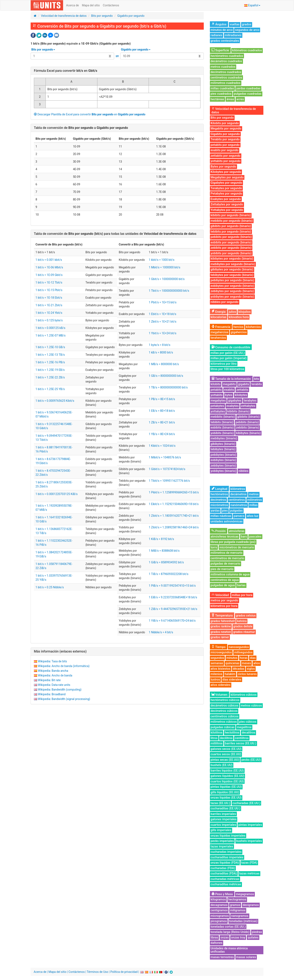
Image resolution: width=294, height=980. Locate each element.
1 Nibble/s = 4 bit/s (161, 632)
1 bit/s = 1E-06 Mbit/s (49, 267)
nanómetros (239, 505)
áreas (230, 99)
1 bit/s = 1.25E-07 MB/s (51, 335)
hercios (238, 327)
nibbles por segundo (225, 302)
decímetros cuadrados (226, 72)
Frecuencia (221, 327)
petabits (216, 390)
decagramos (219, 905)
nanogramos (240, 916)
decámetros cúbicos (225, 705)
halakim (230, 674)
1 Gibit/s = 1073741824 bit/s (167, 469)
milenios (217, 674)
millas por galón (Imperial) (229, 358)
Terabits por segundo (225, 139)
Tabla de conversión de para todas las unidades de (115, 234)
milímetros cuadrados (226, 83)
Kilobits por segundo (225, 123)
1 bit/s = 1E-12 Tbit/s (49, 282)
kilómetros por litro (224, 364)
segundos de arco (247, 30)
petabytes (217, 406)
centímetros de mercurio (228, 558)
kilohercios (253, 327)
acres (240, 99)
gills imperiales (221, 830)
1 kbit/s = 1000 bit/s (162, 260)
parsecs (239, 516)
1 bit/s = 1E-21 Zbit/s (49, 305)
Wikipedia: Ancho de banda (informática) (64, 666)
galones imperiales (224, 819)
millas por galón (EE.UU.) (228, 353)
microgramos (220, 916)
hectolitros (232, 732)
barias (241, 585)
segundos (217, 658)
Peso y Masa (222, 894)
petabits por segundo (225, 145)
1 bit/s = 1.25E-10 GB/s (50, 347)
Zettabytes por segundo (227, 204)
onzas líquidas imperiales (228, 836)
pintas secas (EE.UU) (225, 760)
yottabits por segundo (226, 161)
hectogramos (237, 899)
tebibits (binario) (222, 422)
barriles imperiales (223, 814)
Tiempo (219, 647)
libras (214, 937)
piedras (257, 932)
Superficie (220, 50)
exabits (229, 390)
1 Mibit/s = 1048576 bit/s (165, 457)
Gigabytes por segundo (227, 183)
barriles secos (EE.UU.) (241, 743)
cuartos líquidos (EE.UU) (227, 781)
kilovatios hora (239, 317)
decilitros (226, 738)
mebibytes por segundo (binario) (233, 264)
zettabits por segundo (226, 156)
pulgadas (236, 511)
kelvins (242, 621)
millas (253, 505)
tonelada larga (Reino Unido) (230, 932)
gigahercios (239, 332)
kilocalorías (219, 317)
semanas (217, 663)
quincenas (232, 663)
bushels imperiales (249, 841)
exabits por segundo (225, 150)
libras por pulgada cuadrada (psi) (233, 542)
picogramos (219, 921)
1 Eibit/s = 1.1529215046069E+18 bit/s (174, 504)
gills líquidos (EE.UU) (225, 792)
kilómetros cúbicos (244, 695)
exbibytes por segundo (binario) (232, 286)
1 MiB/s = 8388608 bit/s (164, 551)
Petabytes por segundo (227, 194)
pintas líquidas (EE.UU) (226, 787)
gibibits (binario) (248, 417)
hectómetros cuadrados (227, 56)
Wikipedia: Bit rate (49, 680)
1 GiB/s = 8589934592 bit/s (166, 562)
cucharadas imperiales (226, 852)
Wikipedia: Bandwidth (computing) (60, 690)
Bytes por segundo (223, 167)
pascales (255, 537)
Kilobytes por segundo (226, 172)
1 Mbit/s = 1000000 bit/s (165, 267)
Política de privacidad (124, 972)
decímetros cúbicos (224, 711)
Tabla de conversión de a (81, 128)
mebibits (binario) (223, 417)
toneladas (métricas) (243, 921)
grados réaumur (244, 632)
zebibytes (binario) (223, 466)
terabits (257, 384)
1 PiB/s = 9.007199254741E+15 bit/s (172, 586)
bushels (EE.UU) (222, 765)
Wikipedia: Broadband (52, 694)
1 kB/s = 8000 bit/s (161, 352)
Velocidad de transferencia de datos (64, 16)
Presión (219, 531)
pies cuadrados (221, 94)
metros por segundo (224, 600)
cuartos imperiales (223, 825)
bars (244, 537)
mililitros (217, 743)
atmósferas (237, 531)
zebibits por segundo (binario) (231, 248)
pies (225, 511)
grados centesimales (225, 41)
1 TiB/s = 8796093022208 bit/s (169, 574)
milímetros (255, 500)
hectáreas (217, 99)
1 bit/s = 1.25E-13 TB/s (50, 355)
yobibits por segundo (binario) (231, 253)
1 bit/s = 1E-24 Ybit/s (49, 313)
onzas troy (238, 937)
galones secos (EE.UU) (226, 749)
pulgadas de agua (223, 585)
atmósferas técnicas (225, 537)
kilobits (216, 384)
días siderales (232, 680)
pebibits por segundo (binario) (231, 237)
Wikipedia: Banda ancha (53, 671)
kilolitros (217, 732)
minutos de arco (222, 30)
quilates (253, 937)
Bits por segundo (102, 16)
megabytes (218, 401)
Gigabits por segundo (131, 16)
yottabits (217, 395)
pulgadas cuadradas (248, 94)
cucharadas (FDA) (223, 868)
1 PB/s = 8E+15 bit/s (162, 399)
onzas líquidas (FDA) (225, 863)
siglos (251, 669)
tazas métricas (249, 873)
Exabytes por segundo (226, 199)
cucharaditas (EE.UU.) (226, 808)
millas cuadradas (222, 88)
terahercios (218, 338)
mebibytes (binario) (224, 438)
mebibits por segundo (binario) (232, 221)
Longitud (219, 489)
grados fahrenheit (223, 621)
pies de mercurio (222, 569)
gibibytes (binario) (223, 444)
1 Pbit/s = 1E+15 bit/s (163, 302)
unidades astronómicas (227, 521)
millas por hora (242, 595)
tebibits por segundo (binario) (231, 232)
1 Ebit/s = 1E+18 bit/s (163, 314)
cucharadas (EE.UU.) (247, 803)
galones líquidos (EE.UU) (228, 776)
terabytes (250, 401)
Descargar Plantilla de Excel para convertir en (90, 114)
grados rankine (221, 626)
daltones (217, 943)
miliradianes (233, 35)
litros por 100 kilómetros (227, 369)
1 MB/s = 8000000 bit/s (164, 364)
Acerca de (72, 5)
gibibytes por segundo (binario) (232, 269)
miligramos (238, 910)
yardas (215, 511)
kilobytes (241, 395)
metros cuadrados (223, 67)
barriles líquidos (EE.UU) (227, 771)
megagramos (245, 894)
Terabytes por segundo (226, 188)
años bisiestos (221, 669)
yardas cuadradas (248, 88)
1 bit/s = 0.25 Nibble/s (50, 587)
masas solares (246, 957)
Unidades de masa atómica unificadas (229, 950)
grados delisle (243, 626)
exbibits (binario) (222, 428)
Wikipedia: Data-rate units (54, 685)
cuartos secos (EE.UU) (226, 754)
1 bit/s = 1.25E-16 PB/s (50, 362)
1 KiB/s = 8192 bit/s (161, 539)
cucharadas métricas (225, 879)
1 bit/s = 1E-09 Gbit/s (49, 275)
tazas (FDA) (249, 863)
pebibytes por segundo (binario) (232, 280)
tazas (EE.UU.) (220, 803)
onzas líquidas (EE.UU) (226, 798)
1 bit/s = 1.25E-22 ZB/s (50, 377)
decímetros (218, 500)
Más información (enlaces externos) (60, 651)
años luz (253, 516)
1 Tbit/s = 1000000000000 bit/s (169, 291)
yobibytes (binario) (223, 471)
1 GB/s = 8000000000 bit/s (166, 376)
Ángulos (219, 24)
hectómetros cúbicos (225, 700)
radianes (217, 35)
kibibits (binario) (238, 411)
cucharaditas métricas (226, 884)
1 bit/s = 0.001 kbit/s (49, 260)
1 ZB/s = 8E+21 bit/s (162, 422)
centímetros (237, 500)
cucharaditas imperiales (227, 857)
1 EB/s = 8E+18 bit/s (162, 411)
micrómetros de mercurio (237, 547)
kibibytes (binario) (248, 433)
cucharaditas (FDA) (224, 873)
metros (254, 494)
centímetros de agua (225, 580)
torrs (214, 547)
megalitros (244, 727)
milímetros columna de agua (230, 574)
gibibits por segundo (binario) (231, 226)
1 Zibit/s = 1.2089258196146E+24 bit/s (174, 527)
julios (232, 312)
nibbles (243, 471)
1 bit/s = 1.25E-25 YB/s (50, 389)
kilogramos (218, 899)
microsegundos (221, 652)
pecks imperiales (222, 841)
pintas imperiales (250, 825)
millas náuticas (221, 516)
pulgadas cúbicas (223, 727)
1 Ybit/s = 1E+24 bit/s (163, 333)
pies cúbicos (248, 722)
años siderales (221, 685)
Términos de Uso (97, 972)
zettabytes (248, 406)
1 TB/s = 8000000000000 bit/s (168, 387)
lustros (215, 680)
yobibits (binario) (222, 433)
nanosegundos (239, 647)
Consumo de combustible (231, 347)
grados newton (221, 632)
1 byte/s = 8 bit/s (160, 345)
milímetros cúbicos (224, 722)
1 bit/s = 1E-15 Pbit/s (49, 290)
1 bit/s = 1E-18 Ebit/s (49, 298)
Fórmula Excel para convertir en (66, 71)
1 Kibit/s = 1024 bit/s (162, 446)
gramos (235, 905)
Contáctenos (111, 5)
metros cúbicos (251, 705)
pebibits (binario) (247, 422)
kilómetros (238, 489)
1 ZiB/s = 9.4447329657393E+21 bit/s (173, 609)
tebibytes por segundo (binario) (232, 275)
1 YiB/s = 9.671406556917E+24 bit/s (172, 621)
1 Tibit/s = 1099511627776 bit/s (169, 481)
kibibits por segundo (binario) (231, 215)
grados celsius (246, 615)
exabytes (233, 406)
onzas (225, 937)
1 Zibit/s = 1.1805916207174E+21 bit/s (174, 516)
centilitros (242, 738)
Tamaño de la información (231, 379)
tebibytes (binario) (223, 449)
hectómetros (219, 494)
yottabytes (218, 411)
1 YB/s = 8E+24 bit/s (162, 434)
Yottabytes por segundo (227, 210)
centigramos (219, 910)
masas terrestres (222, 957)
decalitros (248, 732)
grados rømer (220, 637)
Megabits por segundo (226, 128)
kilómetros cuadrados (247, 50)
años (257, 663)
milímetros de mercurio (227, 553)
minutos (232, 658)
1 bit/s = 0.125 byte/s (49, 320)
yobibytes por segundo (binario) (232, 297)
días (253, 658)
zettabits (242, 390)
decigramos (251, 905)
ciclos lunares (247, 674)
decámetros (238, 494)
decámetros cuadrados (226, 61)
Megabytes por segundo (227, 177)
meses (247, 663)
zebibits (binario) (248, 428)
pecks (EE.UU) (251, 760)
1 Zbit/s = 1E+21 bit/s (163, 322)
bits (257, 379)
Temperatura (222, 615)
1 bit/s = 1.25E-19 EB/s (50, 370)
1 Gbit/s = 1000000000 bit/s (167, 279)
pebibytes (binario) (224, 455)
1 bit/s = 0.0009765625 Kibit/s (55, 401)
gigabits (244, 384)
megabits (229, 384)
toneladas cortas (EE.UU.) (228, 927)
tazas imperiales (222, 846)
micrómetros (219, 505)
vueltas (235, 24)
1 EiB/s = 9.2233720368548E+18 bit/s (173, 597)
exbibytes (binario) (223, 460)
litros (214, 738)
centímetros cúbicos (225, 716)
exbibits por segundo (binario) (231, 242)
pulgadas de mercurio (226, 564)
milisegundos (243, 652)
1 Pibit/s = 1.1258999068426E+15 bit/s (174, 492)
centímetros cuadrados (227, 78)
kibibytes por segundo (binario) (232, 259)
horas (244, 658)
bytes (229, 395)
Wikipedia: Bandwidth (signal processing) (64, 699)
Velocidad (220, 595)
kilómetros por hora (224, 606)
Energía (219, 312)
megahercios (220, 332)
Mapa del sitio (91, 5)
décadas (239, 669)
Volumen (219, 695)
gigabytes (235, 401)
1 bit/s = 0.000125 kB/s (50, 328)
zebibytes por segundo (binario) (232, 291)
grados (247, 24)
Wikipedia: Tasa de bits (52, 661)
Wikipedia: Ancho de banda (55, 675)
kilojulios (245, 312)
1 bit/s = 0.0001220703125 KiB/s (57, 494)
